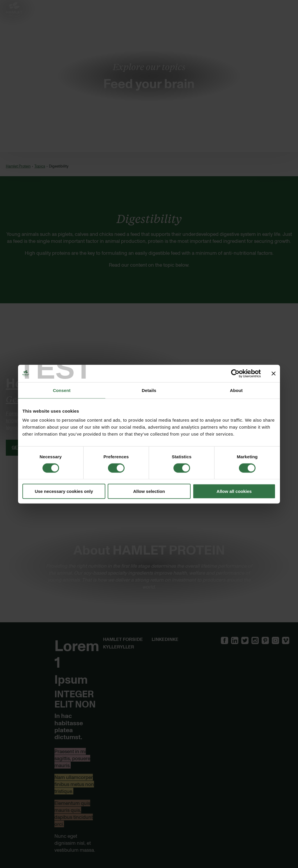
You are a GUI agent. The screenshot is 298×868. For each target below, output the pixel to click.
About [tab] (236, 390)
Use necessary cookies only (64, 491)
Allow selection (149, 491)
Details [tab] (149, 390)
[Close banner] (274, 373)
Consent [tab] (62, 390)
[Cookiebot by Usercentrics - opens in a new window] (235, 373)
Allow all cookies (234, 491)
